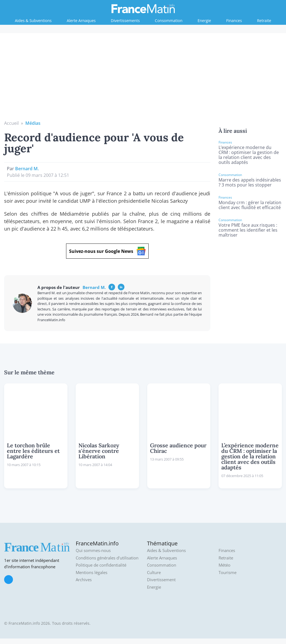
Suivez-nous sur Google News (107, 251)
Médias (33, 123)
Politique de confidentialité (101, 565)
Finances (234, 21)
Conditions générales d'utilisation (107, 558)
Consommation (169, 21)
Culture (154, 573)
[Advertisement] (143, 79)
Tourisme (228, 573)
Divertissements (125, 21)
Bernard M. (27, 169)
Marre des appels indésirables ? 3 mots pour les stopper (250, 182)
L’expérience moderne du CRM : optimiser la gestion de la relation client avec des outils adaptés (249, 155)
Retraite (264, 21)
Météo (224, 565)
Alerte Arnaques (81, 21)
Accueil (11, 123)
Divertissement (161, 580)
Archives (84, 580)
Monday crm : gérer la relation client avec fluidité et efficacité (250, 205)
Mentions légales (92, 573)
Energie (204, 21)
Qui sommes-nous (93, 550)
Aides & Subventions (33, 21)
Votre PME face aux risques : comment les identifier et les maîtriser (248, 230)
